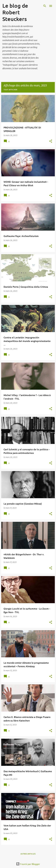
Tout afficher (10, 90)
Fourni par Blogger (28, 864)
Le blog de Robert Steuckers (15, 12)
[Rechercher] (45, 6)
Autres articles (28, 854)
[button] (51, 141)
